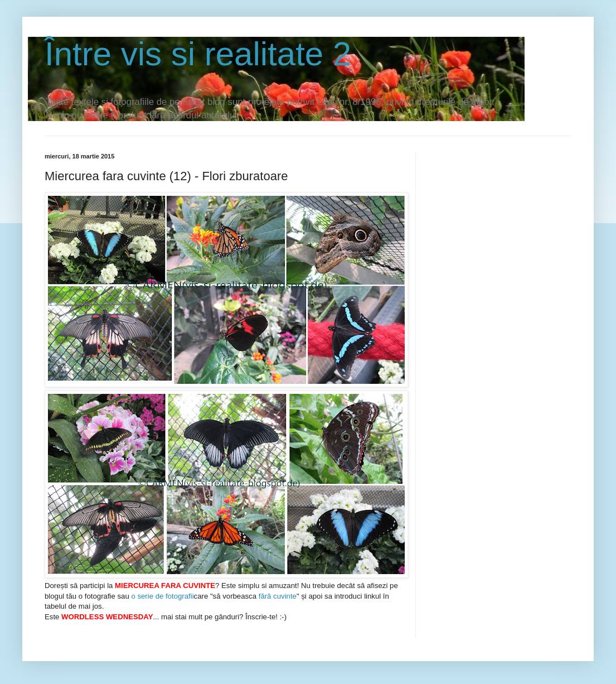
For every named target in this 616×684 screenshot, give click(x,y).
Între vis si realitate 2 (198, 54)
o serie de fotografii (162, 596)
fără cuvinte (278, 596)
